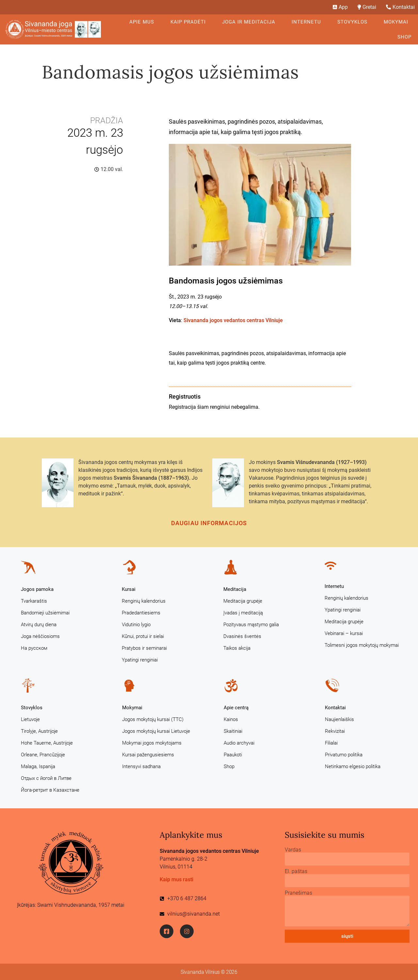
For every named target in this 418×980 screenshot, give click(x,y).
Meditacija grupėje (243, 601)
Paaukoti (233, 755)
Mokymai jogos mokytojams (152, 743)
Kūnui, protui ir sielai (143, 636)
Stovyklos (354, 22)
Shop (404, 37)
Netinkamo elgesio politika (353, 766)
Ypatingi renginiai (140, 660)
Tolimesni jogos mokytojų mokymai (362, 645)
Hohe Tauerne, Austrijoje (47, 743)
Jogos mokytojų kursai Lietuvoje (156, 731)
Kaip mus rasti (177, 879)
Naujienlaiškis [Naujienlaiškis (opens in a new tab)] (339, 719)
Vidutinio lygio (136, 625)
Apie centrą (236, 708)
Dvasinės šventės (242, 636)
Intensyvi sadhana (141, 766)
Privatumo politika (344, 755)
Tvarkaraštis (34, 601)
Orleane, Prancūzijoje (43, 755)
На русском (34, 648)
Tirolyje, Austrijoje (39, 731)
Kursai (129, 589)
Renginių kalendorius (144, 601)
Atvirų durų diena (39, 625)
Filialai (331, 743)
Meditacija (235, 589)
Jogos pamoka (37, 589)
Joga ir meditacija (250, 22)
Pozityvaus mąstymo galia (251, 625)
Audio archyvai (239, 743)
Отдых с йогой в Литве (46, 778)
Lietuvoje (30, 719)
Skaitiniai (233, 731)
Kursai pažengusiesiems (148, 755)
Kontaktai (335, 708)
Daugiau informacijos (209, 523)
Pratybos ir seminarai (144, 648)
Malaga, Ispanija (38, 766)
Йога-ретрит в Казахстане (50, 790)
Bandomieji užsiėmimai (45, 613)
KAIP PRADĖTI (190, 22)
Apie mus (143, 22)
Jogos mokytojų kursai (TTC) (153, 719)
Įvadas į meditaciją (243, 613)
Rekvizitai (335, 731)
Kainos (231, 719)
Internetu (308, 22)
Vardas (293, 850)
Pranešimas (298, 893)
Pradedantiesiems (141, 613)
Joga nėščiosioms (40, 636)
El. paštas (296, 871)
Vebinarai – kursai (344, 633)
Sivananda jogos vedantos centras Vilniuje (233, 320)
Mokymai (398, 22)
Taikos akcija (237, 648)
